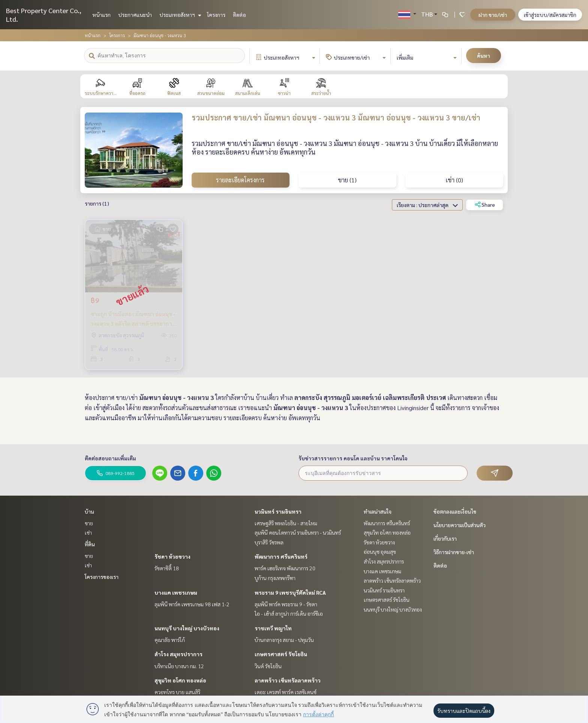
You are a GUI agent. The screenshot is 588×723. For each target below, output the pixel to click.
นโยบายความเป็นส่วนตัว (460, 525)
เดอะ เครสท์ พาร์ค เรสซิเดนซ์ (286, 692)
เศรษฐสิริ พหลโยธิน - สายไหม (286, 523)
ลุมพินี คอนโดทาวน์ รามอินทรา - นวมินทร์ (298, 532)
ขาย (89, 523)
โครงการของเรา (102, 577)
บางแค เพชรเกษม (176, 592)
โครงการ (216, 15)
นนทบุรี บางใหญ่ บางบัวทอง (187, 628)
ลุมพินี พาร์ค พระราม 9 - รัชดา (286, 604)
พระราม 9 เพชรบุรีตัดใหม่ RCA (290, 592)
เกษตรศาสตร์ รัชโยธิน (281, 654)
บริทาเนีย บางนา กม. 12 (179, 666)
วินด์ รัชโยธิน (268, 666)
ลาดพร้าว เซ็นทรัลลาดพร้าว (288, 680)
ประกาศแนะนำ (135, 15)
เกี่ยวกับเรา (445, 538)
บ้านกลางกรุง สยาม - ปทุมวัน (284, 640)
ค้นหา (484, 56)
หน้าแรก (101, 15)
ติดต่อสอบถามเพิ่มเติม (110, 458)
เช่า (88, 532)
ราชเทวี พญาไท (273, 628)
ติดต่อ (239, 15)
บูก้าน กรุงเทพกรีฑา (275, 578)
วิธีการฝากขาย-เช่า (454, 552)
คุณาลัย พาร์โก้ (170, 640)
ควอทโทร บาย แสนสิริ (177, 692)
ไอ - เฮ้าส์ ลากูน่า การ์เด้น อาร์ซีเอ (289, 613)
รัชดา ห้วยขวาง (172, 556)
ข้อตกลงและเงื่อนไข (455, 511)
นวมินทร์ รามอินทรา (278, 511)
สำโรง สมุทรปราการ (178, 654)
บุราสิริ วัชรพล (269, 542)
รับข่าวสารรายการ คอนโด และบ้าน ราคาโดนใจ (353, 458)
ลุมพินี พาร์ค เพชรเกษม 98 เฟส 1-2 (192, 604)
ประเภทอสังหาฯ (179, 15)
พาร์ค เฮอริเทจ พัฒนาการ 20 (285, 568)
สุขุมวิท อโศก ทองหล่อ (180, 680)
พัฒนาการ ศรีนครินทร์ (281, 556)
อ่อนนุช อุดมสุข (380, 552)
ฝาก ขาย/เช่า (493, 15)
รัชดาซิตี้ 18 (167, 568)
